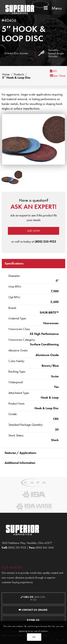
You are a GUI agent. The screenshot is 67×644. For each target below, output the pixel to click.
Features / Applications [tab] (20, 453)
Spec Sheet (58, 76)
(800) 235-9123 (45, 241)
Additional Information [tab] (20, 463)
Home (6, 74)
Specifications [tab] (14, 263)
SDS (53, 71)
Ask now (33, 231)
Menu (52, 8)
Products (19, 74)
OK (34, 637)
